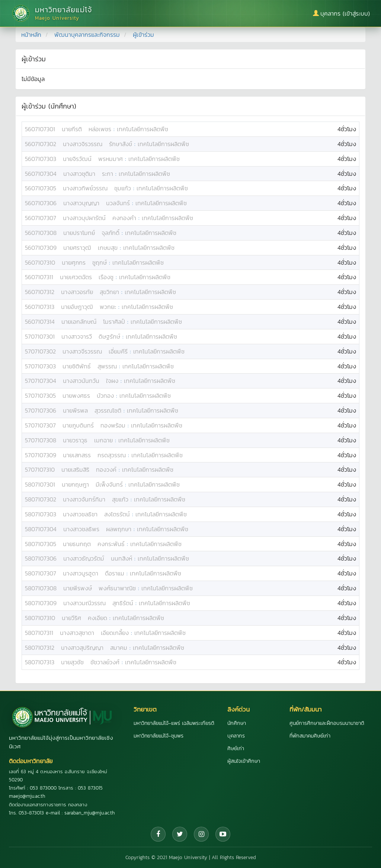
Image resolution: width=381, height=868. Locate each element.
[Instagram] (201, 834)
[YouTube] (223, 834)
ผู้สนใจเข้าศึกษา (244, 761)
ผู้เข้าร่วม (143, 35)
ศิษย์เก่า (236, 748)
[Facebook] (158, 834)
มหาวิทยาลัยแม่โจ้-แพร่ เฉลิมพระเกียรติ (174, 723)
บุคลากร (236, 736)
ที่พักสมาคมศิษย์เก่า (310, 736)
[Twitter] (180, 834)
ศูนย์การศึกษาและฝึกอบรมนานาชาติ (327, 723)
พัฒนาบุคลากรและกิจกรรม (87, 35)
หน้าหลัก (31, 35)
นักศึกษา (237, 723)
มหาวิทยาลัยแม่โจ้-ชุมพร (159, 736)
